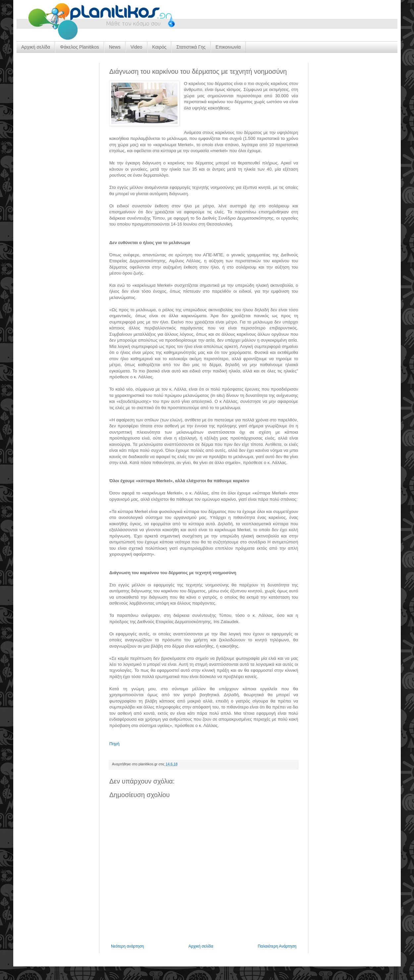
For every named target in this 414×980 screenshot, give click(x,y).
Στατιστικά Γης (191, 47)
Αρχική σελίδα (36, 47)
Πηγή (114, 744)
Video (136, 47)
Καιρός (159, 47)
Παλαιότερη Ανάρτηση (277, 946)
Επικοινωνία (228, 47)
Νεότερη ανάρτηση (127, 946)
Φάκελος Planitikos (79, 47)
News (115, 47)
